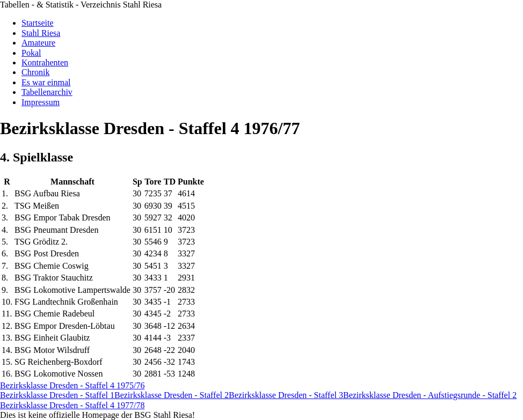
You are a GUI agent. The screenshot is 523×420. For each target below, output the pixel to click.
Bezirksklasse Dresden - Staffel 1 (57, 395)
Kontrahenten (45, 62)
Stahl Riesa (41, 33)
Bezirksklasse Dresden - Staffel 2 (172, 395)
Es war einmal (46, 82)
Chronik (35, 72)
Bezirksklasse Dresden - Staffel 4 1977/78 (72, 405)
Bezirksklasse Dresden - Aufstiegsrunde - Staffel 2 (430, 395)
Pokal (31, 53)
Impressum (41, 102)
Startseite (38, 23)
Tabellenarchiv (47, 92)
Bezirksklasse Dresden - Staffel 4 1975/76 (72, 385)
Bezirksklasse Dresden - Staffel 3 (286, 395)
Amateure (38, 43)
